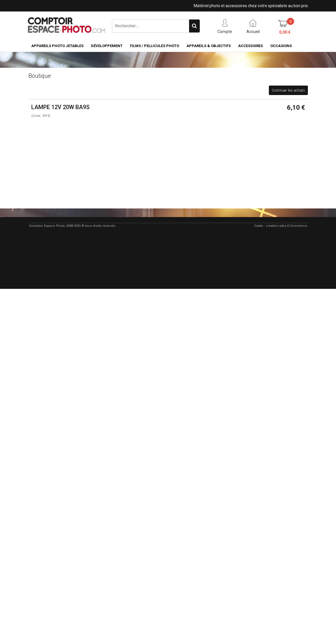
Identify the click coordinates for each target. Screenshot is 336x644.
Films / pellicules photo (155, 46)
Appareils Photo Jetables (57, 46)
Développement (107, 46)
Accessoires (250, 46)
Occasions (281, 46)
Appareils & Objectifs (209, 46)
